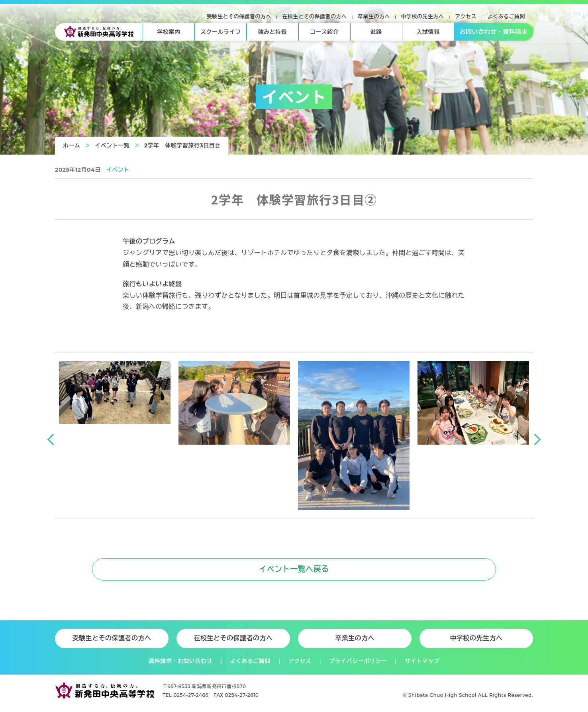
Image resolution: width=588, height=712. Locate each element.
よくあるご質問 (507, 16)
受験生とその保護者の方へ (239, 16)
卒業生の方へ (374, 16)
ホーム (72, 145)
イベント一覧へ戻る (294, 570)
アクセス (466, 16)
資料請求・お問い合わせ (180, 661)
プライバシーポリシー (358, 661)
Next (535, 439)
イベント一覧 (112, 145)
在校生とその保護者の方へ (315, 16)
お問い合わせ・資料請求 (494, 32)
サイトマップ (422, 661)
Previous (53, 439)
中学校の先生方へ (423, 16)
